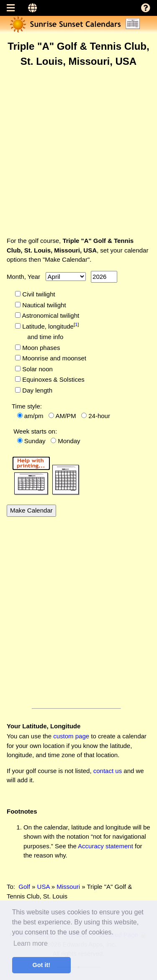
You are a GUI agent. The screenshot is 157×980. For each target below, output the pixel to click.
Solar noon (37, 369)
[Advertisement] (78, 152)
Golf (24, 887)
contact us (108, 771)
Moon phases (40, 348)
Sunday (35, 441)
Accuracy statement (106, 846)
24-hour (99, 416)
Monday (69, 441)
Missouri (68, 887)
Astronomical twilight (50, 315)
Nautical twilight (43, 305)
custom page (71, 736)
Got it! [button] (41, 965)
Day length (36, 390)
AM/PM (66, 416)
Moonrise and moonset (53, 358)
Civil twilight (38, 294)
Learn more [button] (31, 943)
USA (44, 887)
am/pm (34, 416)
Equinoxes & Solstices (53, 379)
